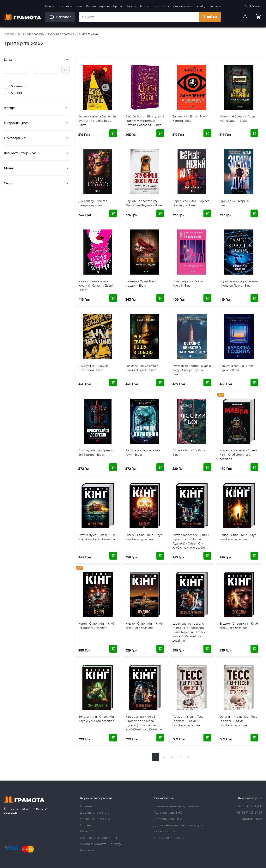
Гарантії (132, 6)
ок (66, 70)
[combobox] (139, 17)
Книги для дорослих (31, 34)
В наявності (16, 86)
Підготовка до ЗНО (168, 813)
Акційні (13, 93)
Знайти (210, 17)
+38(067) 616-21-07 (249, 813)
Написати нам (251, 819)
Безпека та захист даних (155, 6)
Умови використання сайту (189, 6)
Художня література (61, 34)
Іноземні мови (164, 831)
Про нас (118, 6)
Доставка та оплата (71, 6)
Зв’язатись (254, 6)
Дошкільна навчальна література (178, 825)
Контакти (215, 6)
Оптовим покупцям (98, 6)
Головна (50, 6)
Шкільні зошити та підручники (176, 806)
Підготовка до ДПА (168, 819)
